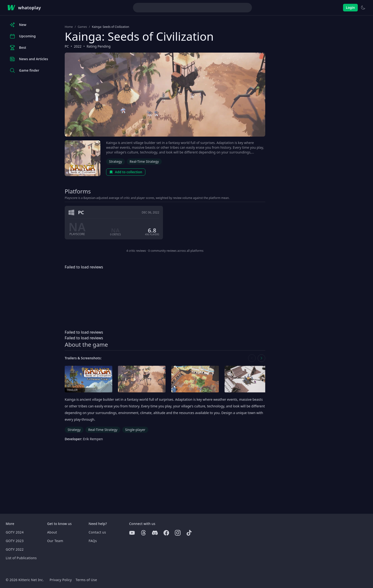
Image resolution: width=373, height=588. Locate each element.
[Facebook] (166, 533)
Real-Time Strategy (144, 161)
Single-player (135, 430)
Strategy (115, 161)
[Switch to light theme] (363, 8)
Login (350, 7)
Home (69, 27)
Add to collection (126, 172)
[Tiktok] (189, 533)
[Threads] (143, 533)
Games (82, 27)
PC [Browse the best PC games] (67, 46)
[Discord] (155, 533)
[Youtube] (132, 533)
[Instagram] (178, 533)
